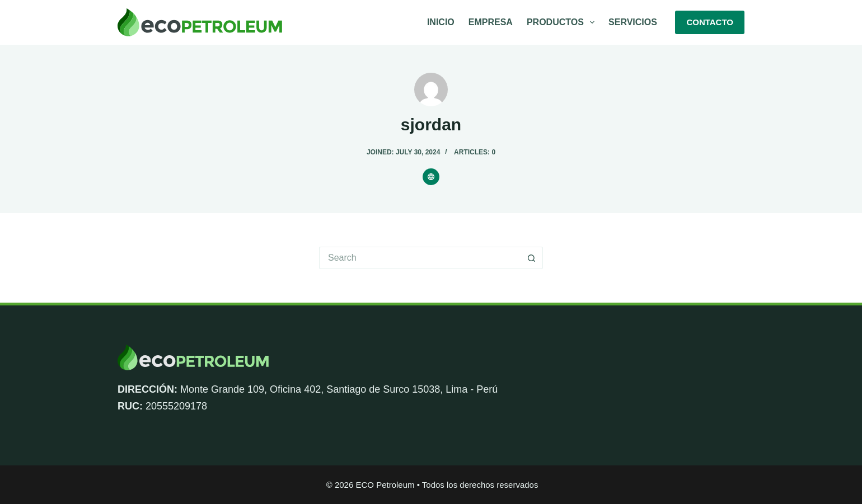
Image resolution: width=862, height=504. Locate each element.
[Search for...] (420, 258)
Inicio (441, 22)
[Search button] (532, 258)
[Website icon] (431, 177)
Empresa (491, 22)
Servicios (633, 22)
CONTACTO (710, 22)
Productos (563, 22)
